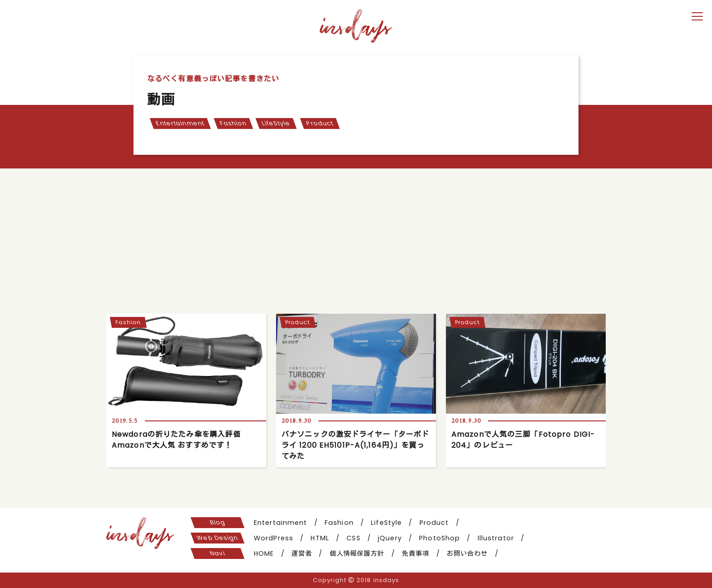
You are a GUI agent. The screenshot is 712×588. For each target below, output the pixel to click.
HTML (320, 538)
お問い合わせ (467, 553)
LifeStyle (276, 123)
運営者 (302, 553)
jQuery (390, 538)
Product (320, 123)
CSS (353, 538)
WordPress (274, 538)
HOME (264, 553)
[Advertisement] (356, 237)
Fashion (233, 123)
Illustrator (496, 538)
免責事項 (415, 553)
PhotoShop (440, 538)
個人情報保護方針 (357, 553)
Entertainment (180, 123)
